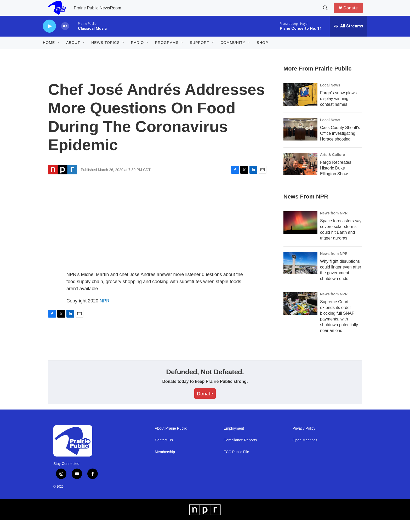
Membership (165, 464)
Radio (137, 54)
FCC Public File (236, 464)
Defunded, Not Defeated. (205, 384)
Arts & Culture (332, 166)
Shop (263, 54)
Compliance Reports (240, 452)
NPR (105, 313)
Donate (354, 14)
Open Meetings (305, 452)
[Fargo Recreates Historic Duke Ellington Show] (300, 176)
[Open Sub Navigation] (59, 54)
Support (200, 54)
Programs (167, 54)
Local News (330, 97)
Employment (234, 440)
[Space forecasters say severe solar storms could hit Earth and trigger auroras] (300, 234)
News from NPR (334, 225)
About (73, 54)
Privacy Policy (304, 440)
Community (233, 54)
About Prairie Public (171, 440)
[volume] (65, 38)
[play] (49, 38)
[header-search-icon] (328, 14)
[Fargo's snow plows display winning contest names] (300, 106)
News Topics (106, 54)
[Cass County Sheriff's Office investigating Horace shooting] (300, 141)
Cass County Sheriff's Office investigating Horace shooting (340, 145)
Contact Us (164, 452)
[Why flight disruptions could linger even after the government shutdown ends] (300, 275)
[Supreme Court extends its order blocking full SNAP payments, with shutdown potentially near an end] (300, 315)
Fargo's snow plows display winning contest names (338, 110)
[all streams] (348, 38)
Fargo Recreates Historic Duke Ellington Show (336, 180)
